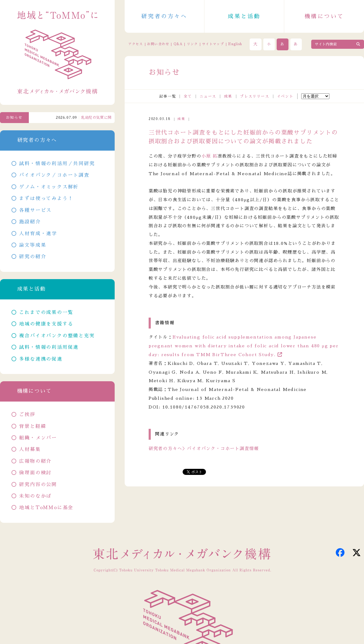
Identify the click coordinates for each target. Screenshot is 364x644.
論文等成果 (33, 245)
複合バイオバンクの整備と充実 (57, 336)
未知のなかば (35, 496)
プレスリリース (255, 96)
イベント (285, 96)
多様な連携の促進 (41, 359)
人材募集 (30, 449)
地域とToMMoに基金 (46, 508)
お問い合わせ (158, 44)
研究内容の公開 (38, 485)
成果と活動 (244, 16)
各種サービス (35, 210)
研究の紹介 (33, 257)
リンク (192, 44)
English (235, 44)
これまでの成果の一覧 (46, 312)
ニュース (208, 96)
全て (188, 96)
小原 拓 (209, 156)
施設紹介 (30, 222)
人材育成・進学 (38, 234)
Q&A (178, 44)
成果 (228, 96)
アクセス (136, 44)
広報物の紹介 (35, 461)
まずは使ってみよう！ (46, 199)
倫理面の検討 (35, 473)
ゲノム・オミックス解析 (49, 187)
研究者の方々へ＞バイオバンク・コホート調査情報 (204, 449)
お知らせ (14, 118)
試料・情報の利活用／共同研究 (57, 164)
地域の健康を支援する (46, 324)
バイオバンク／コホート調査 (54, 175)
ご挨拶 (27, 415)
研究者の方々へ (164, 16)
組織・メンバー (38, 438)
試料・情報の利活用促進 (49, 347)
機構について (324, 16)
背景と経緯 (33, 426)
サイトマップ (213, 44)
